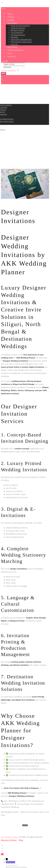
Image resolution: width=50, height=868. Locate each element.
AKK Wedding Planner (10, 837)
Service (9, 167)
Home (4, 167)
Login (6, 61)
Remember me (26, 70)
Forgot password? (8, 70)
